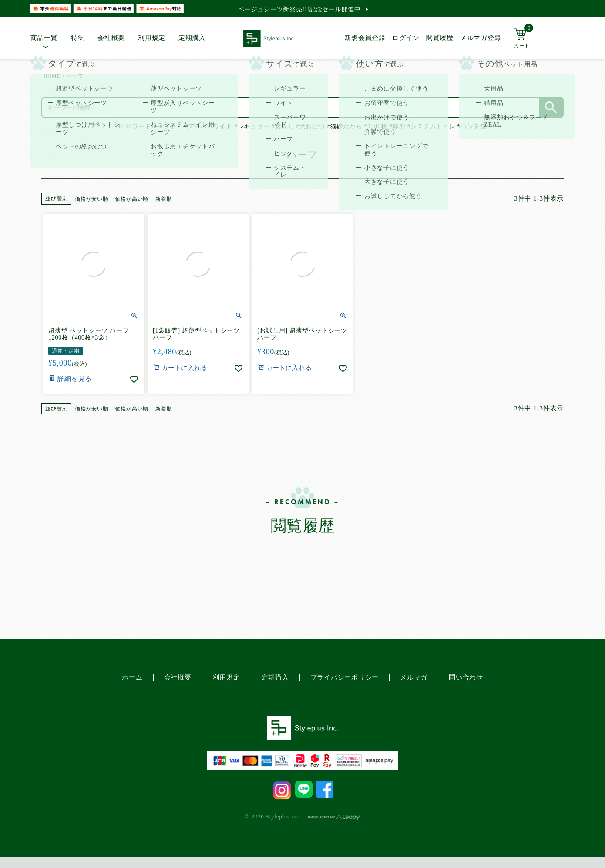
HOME (52, 76)
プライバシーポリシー (345, 677)
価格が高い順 (132, 199)
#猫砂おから (345, 126)
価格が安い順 (92, 199)
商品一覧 (44, 38)
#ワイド (171, 126)
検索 (551, 107)
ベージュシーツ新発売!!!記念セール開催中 (303, 9)
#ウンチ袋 (472, 126)
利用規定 (152, 38)
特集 (78, 38)
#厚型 (397, 126)
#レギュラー (252, 126)
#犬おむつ (311, 126)
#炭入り (283, 126)
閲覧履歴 (440, 38)
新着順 (164, 199)
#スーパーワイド (208, 126)
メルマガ (414, 677)
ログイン (406, 38)
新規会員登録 (365, 38)
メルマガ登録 (481, 38)
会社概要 (111, 38)
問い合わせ (466, 677)
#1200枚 (376, 126)
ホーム (132, 677)
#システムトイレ (432, 126)
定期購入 (192, 38)
